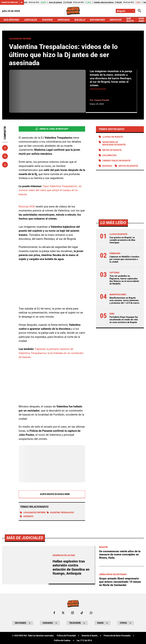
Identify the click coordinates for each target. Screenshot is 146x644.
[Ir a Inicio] (73, 11)
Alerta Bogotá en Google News (52, 494)
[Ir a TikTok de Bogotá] (82, 613)
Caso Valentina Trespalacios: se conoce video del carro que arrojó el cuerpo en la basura (50, 190)
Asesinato (27, 516)
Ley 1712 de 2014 (84, 641)
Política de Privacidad (66, 636)
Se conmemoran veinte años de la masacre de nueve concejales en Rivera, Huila (120, 555)
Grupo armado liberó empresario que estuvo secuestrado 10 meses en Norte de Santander (120, 582)
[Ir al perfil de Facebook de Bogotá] (54, 613)
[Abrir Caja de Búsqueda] (140, 11)
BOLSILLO (80, 20)
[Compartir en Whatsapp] (5, 165)
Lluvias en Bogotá (113, 137)
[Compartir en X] (5, 156)
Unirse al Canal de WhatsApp (52, 129)
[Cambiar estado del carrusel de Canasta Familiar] (22, 2)
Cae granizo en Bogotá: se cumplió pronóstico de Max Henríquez (122, 240)
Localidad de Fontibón (33, 513)
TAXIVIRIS (47, 20)
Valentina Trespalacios (60, 513)
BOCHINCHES (97, 20)
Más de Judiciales (25, 538)
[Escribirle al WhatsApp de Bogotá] (91, 613)
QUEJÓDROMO (11, 20)
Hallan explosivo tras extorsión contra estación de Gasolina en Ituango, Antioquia (71, 567)
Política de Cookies (62, 641)
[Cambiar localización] (125, 11)
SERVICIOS (116, 20)
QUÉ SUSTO (130, 20)
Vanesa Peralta (102, 100)
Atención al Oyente (90, 636)
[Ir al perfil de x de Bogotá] (63, 613)
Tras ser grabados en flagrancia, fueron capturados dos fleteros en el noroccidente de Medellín (124, 280)
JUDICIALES (30, 20)
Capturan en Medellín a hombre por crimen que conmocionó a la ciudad (124, 259)
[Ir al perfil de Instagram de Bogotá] (73, 613)
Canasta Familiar (9, 2)
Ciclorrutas (109, 155)
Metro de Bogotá (112, 150)
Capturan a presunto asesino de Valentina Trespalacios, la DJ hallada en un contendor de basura (51, 353)
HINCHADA (64, 20)
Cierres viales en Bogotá (116, 161)
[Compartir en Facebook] (5, 148)
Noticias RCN (27, 207)
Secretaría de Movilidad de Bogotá (114, 143)
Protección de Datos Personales (117, 636)
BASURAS (107, 166)
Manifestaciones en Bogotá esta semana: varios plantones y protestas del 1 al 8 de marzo (124, 300)
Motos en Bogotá (128, 166)
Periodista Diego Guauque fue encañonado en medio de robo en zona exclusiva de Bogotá (124, 320)
